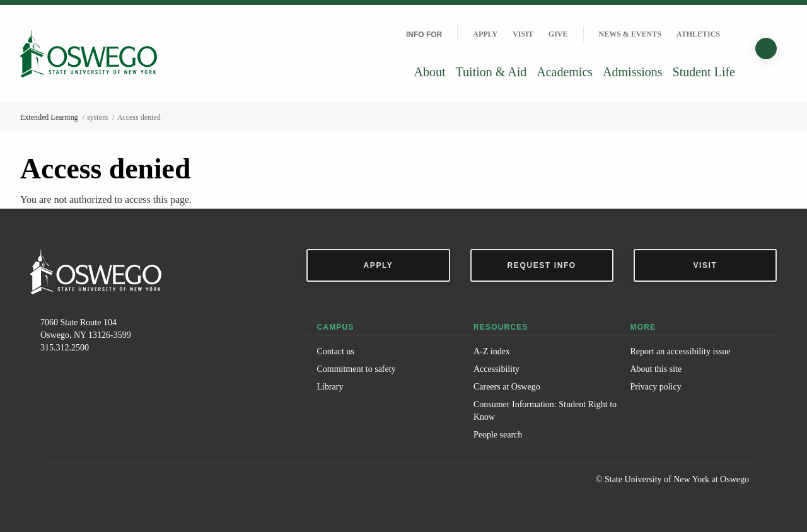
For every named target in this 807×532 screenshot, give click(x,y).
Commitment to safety (356, 369)
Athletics (698, 34)
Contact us (335, 351)
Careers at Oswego (507, 387)
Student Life (704, 72)
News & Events (630, 34)
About (430, 72)
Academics (565, 72)
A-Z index (492, 351)
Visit (523, 34)
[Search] (766, 49)
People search (498, 435)
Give (558, 34)
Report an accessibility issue (680, 351)
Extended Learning (49, 117)
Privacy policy (655, 387)
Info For (424, 35)
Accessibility (496, 369)
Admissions (632, 72)
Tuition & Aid (491, 72)
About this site (656, 369)
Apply (485, 34)
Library (330, 387)
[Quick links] (735, 34)
